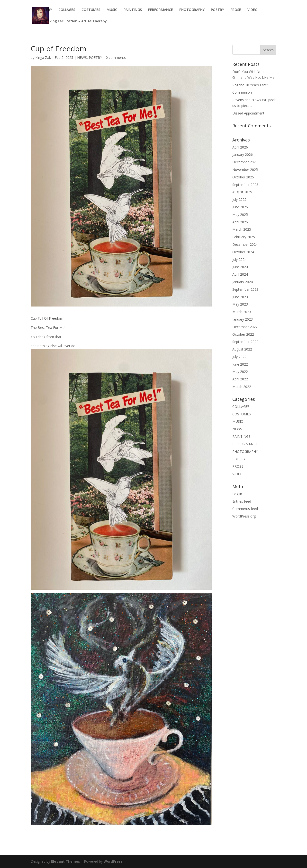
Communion (242, 92)
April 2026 (240, 147)
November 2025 (245, 170)
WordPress (113, 861)
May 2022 (240, 372)
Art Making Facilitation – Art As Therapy (72, 21)
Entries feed (242, 501)
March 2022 (242, 387)
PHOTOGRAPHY (192, 10)
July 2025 (239, 199)
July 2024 (239, 259)
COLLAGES (67, 10)
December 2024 (245, 244)
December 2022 (245, 327)
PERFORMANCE (161, 10)
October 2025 (243, 177)
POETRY (217, 10)
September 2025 (245, 185)
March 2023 (242, 312)
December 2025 (245, 162)
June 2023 (240, 297)
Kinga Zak (43, 57)
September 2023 (245, 289)
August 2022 (242, 349)
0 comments (116, 57)
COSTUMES (91, 10)
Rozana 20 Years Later (250, 85)
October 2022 (243, 334)
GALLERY (45, 10)
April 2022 (240, 379)
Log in (237, 494)
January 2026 (243, 154)
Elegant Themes (66, 861)
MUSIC (112, 10)
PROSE (236, 10)
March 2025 (242, 229)
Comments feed (245, 509)
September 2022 (245, 342)
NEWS (82, 57)
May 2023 (240, 304)
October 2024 (243, 252)
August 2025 (242, 192)
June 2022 (240, 364)
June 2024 (240, 267)
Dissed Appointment (248, 113)
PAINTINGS (133, 10)
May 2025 (240, 215)
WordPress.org (244, 516)
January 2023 (243, 319)
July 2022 (239, 357)
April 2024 (240, 274)
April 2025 (240, 222)
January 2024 (243, 282)
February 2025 (244, 237)
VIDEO (253, 10)
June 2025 (240, 207)
